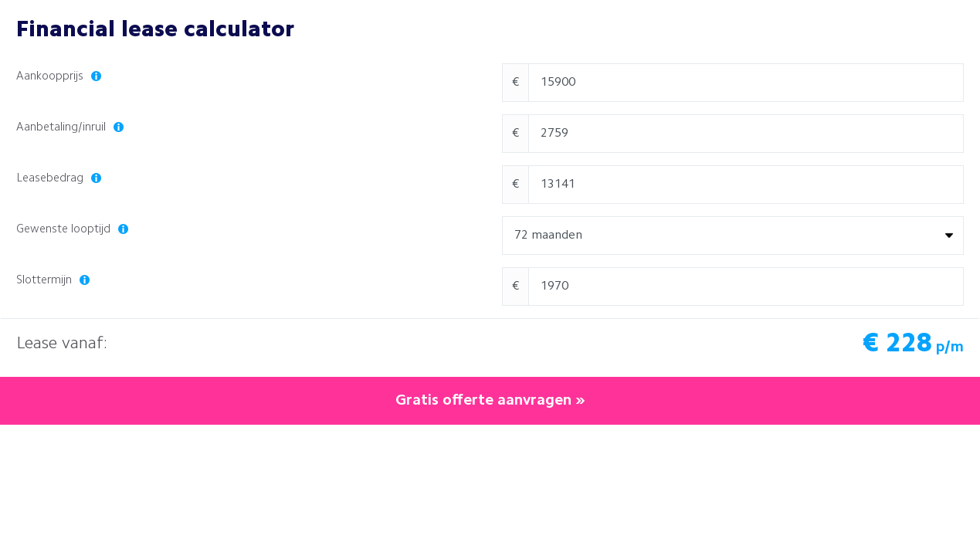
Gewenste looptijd (72, 230)
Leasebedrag (59, 179)
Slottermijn (53, 281)
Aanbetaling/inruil (70, 128)
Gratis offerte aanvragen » (490, 401)
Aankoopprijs (59, 77)
